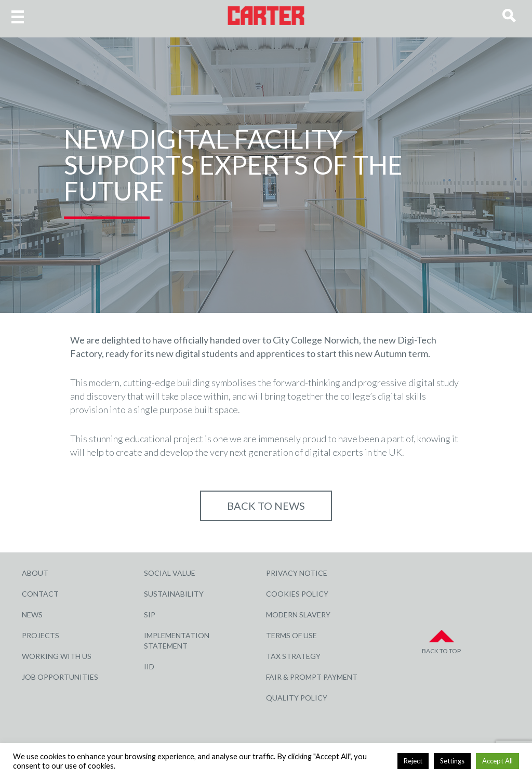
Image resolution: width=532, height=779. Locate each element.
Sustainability (174, 594)
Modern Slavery (298, 615)
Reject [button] (413, 761)
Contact (40, 594)
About (35, 573)
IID (149, 666)
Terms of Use (291, 635)
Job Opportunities (60, 677)
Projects (41, 635)
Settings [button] (452, 761)
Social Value (170, 573)
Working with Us (57, 656)
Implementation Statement (177, 641)
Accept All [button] (497, 761)
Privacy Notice (297, 573)
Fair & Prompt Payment (312, 677)
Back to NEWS (266, 506)
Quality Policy (297, 698)
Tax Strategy (293, 656)
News (32, 615)
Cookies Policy (297, 594)
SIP (150, 615)
